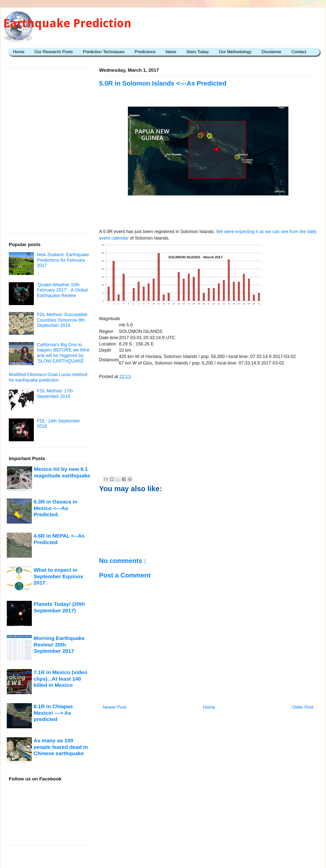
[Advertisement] (208, 437)
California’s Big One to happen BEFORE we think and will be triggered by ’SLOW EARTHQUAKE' (63, 353)
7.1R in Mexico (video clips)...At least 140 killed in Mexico (60, 679)
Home (19, 52)
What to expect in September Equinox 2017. (58, 576)
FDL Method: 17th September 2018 (55, 394)
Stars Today (197, 52)
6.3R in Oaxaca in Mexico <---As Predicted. (55, 508)
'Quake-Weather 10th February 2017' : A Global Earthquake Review (62, 290)
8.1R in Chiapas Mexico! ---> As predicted (53, 713)
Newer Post (114, 707)
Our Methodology (235, 52)
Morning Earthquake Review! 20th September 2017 (59, 644)
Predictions (145, 52)
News (171, 52)
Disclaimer (271, 52)
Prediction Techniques (104, 52)
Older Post (303, 707)
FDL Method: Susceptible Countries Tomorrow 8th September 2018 (62, 320)
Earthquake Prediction (67, 23)
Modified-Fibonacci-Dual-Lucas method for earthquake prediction (48, 377)
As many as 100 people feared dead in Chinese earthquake (61, 747)
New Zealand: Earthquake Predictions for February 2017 (63, 260)
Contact (299, 52)
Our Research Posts (54, 52)
